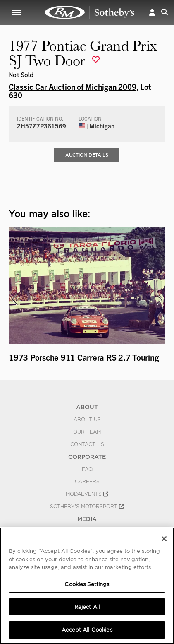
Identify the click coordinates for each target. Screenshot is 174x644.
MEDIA (87, 519)
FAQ (87, 469)
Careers (87, 482)
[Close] (164, 539)
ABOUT (87, 407)
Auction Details (87, 155)
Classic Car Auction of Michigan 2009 (73, 87)
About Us (87, 420)
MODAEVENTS (87, 494)
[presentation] (14, 300)
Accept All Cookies (87, 630)
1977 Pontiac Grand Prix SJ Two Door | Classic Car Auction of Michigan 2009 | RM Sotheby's (90, 12)
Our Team (87, 432)
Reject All (87, 607)
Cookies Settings (87, 584)
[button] (152, 12)
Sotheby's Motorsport (87, 507)
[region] (87, 586)
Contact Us (87, 444)
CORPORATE (87, 457)
